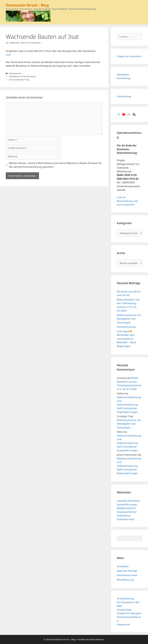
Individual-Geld (126, 519)
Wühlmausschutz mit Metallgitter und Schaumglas (129, 319)
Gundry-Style (124, 610)
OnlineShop (124, 515)
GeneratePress (97, 639)
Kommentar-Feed (127, 575)
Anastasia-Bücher (127, 512)
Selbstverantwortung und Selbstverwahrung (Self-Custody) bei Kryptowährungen (129, 405)
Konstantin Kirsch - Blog (27, 5)
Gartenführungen (127, 504)
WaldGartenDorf (126, 508)
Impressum (123, 624)
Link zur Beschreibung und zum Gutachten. (127, 201)
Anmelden (123, 566)
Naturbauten (15, 73)
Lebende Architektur (129, 501)
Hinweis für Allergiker (129, 613)
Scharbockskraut (126, 327)
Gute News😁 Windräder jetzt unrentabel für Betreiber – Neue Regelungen (126, 339)
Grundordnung (125, 598)
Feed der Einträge (127, 571)
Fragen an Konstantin (129, 56)
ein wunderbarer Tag (19, 80)
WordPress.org (125, 580)
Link (8, 55)
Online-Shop (124, 96)
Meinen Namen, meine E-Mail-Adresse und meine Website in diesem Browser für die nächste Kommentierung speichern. (55, 165)
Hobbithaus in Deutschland (22, 76)
